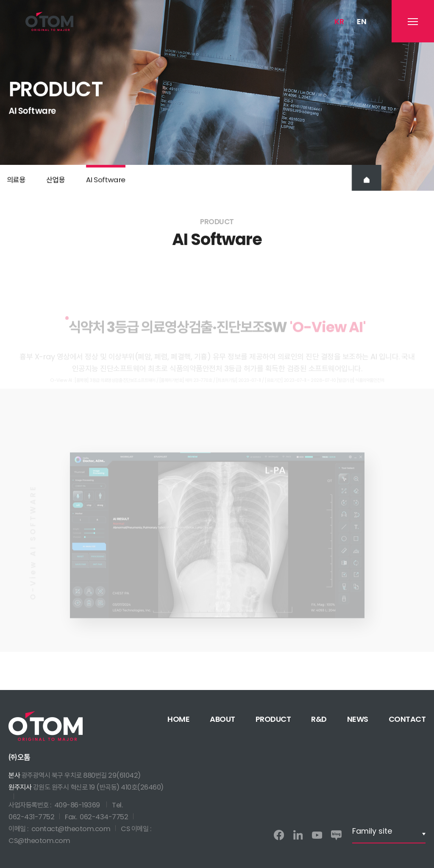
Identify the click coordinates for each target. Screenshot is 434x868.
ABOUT (223, 719)
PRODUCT (273, 719)
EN (362, 22)
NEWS (358, 719)
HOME (178, 719)
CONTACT (407, 719)
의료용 (16, 182)
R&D (319, 719)
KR (339, 22)
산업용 (56, 182)
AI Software (106, 182)
